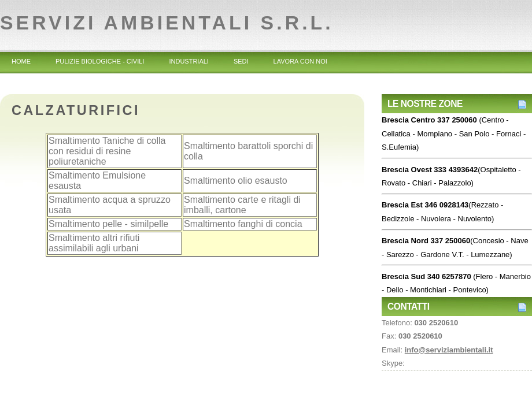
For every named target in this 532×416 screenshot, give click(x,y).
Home (21, 61)
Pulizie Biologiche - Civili (100, 61)
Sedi (241, 61)
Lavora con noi (300, 61)
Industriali (189, 61)
